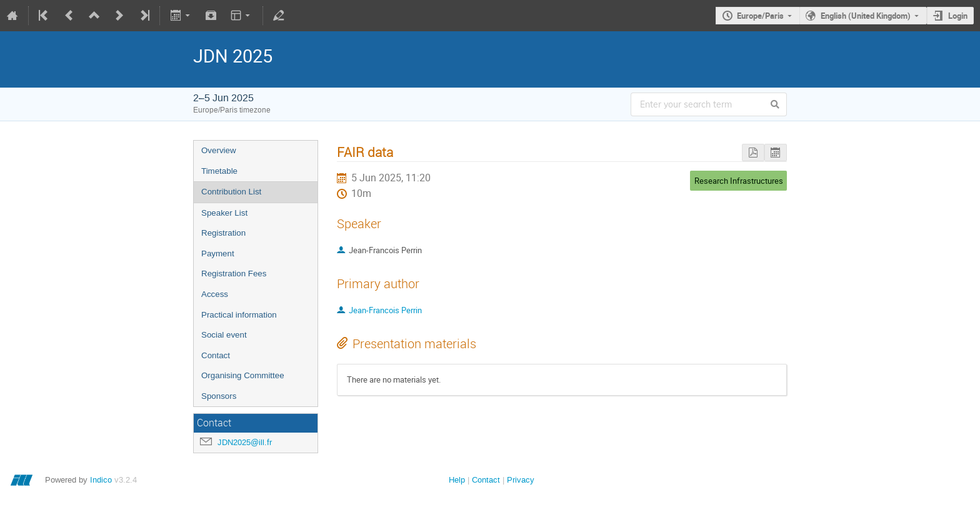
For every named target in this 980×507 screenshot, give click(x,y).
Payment (218, 253)
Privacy (521, 480)
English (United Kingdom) (866, 16)
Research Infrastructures (739, 181)
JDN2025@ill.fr (245, 442)
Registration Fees (234, 274)
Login (958, 16)
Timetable (219, 171)
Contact (216, 355)
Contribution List (231, 192)
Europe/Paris (760, 16)
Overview (219, 150)
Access (215, 294)
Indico (101, 480)
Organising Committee (243, 375)
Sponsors (219, 396)
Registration (223, 233)
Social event (224, 335)
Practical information (239, 315)
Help (457, 480)
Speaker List (224, 213)
